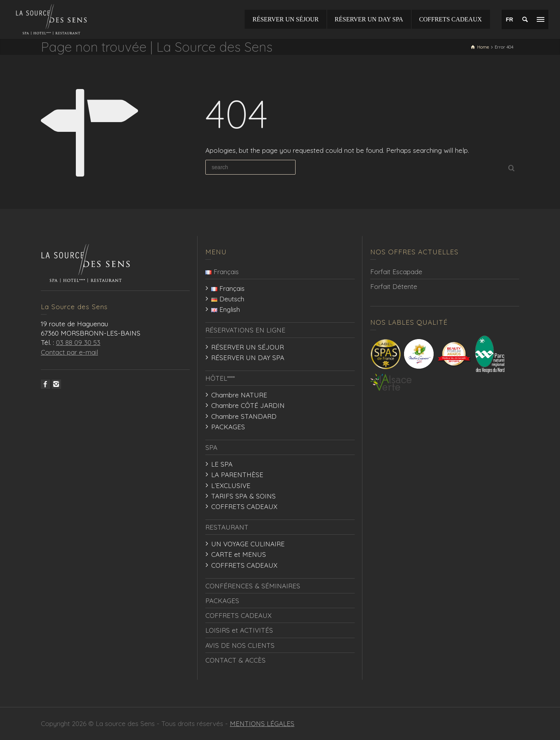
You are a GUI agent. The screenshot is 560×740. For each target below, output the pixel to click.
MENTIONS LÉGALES (262, 723)
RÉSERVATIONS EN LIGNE (245, 330)
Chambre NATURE (239, 395)
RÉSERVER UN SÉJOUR (248, 347)
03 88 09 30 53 (78, 342)
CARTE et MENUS (239, 554)
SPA (211, 447)
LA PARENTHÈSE (237, 475)
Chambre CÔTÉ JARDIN (248, 405)
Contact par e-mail (69, 352)
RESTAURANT (227, 527)
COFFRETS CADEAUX (244, 506)
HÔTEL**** (220, 378)
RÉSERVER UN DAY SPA (248, 358)
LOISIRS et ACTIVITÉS (239, 630)
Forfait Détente (394, 286)
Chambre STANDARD (244, 416)
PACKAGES (228, 427)
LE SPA (222, 464)
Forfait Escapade (396, 272)
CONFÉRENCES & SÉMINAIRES (253, 586)
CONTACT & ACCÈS (235, 660)
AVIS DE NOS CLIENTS (240, 645)
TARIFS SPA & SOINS (243, 496)
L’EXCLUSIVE (231, 485)
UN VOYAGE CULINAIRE (248, 544)
